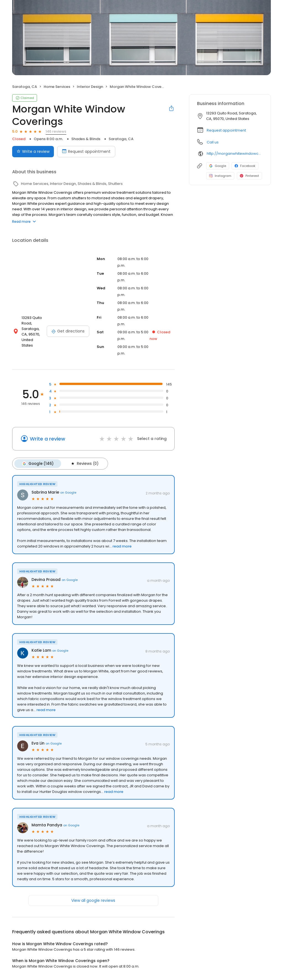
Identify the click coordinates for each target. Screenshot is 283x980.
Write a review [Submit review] (33, 151)
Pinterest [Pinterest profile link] (249, 176)
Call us (213, 142)
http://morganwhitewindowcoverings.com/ (235, 154)
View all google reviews (93, 900)
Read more (24, 222)
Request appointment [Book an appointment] (86, 151)
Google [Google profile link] (218, 166)
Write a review (48, 439)
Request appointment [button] (226, 130)
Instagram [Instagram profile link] (220, 176)
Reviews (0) (83, 463)
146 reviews (56, 131)
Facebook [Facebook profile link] (245, 166)
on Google (68, 492)
